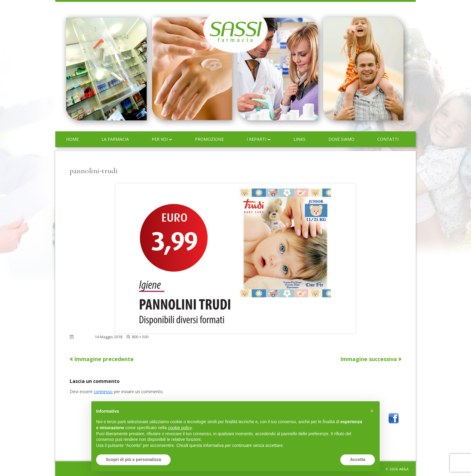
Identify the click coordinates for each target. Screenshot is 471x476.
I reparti (256, 139)
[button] (372, 411)
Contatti (388, 139)
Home (72, 139)
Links (299, 139)
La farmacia (115, 139)
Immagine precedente (104, 359)
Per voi (160, 139)
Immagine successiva (369, 359)
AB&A (404, 469)
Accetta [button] (358, 459)
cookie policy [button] (180, 428)
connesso (103, 392)
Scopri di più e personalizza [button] (133, 459)
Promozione (209, 139)
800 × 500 (140, 337)
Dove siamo (341, 139)
